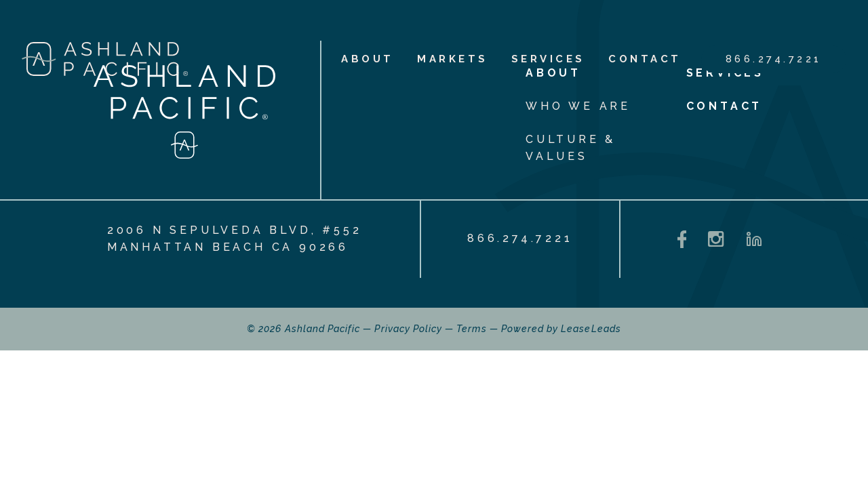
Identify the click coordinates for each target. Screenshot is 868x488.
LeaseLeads (591, 329)
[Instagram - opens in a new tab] (716, 239)
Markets (453, 59)
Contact (645, 59)
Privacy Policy (408, 329)
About (368, 59)
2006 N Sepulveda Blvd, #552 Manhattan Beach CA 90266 (235, 239)
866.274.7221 (774, 59)
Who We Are (578, 106)
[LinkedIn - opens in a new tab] (754, 239)
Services (548, 59)
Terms (471, 329)
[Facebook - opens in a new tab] (682, 240)
